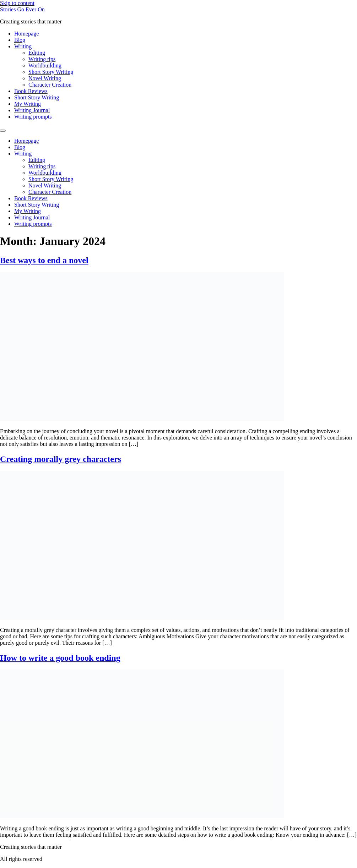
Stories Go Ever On (22, 9)
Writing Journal (32, 110)
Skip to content (17, 3)
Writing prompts (33, 117)
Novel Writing (45, 78)
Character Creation (50, 85)
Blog (20, 40)
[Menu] (3, 131)
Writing (23, 46)
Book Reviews (31, 91)
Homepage (26, 34)
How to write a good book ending (60, 658)
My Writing (28, 104)
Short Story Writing (51, 72)
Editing (37, 53)
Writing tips (42, 59)
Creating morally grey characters (61, 459)
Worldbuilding (45, 65)
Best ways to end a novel (44, 260)
